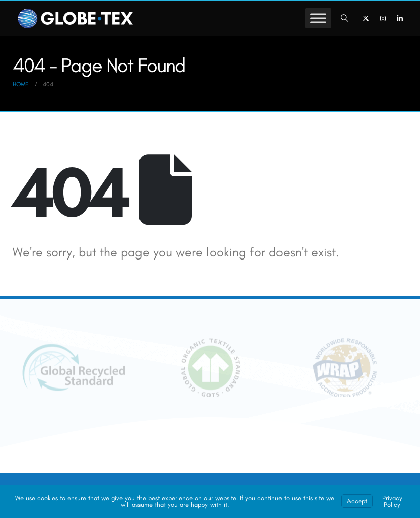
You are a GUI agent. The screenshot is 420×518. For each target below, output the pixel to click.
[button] (345, 18)
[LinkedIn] (400, 18)
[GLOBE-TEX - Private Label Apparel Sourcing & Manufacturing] (76, 18)
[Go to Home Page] (21, 84)
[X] (366, 18)
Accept (357, 501)
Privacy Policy (392, 501)
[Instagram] (383, 18)
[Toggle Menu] (318, 18)
